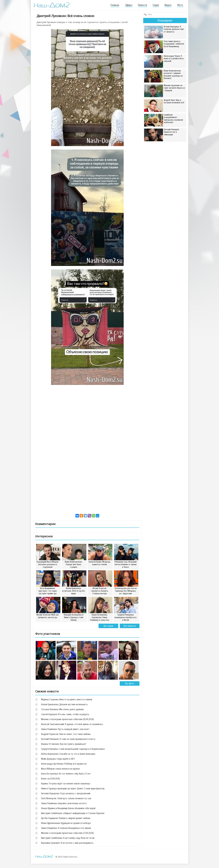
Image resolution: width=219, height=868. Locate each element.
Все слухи (108, 626)
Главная (115, 5)
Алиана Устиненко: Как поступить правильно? (64, 744)
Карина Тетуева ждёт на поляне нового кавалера (66, 784)
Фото (180, 5)
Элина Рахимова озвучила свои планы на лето (64, 803)
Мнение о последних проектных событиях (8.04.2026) (67, 719)
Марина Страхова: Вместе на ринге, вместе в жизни (67, 699)
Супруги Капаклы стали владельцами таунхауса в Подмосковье (73, 749)
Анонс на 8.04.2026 (50, 779)
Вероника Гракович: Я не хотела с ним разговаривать (67, 843)
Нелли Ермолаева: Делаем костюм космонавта (64, 704)
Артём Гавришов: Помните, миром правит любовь (66, 818)
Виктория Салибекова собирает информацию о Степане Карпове (73, 813)
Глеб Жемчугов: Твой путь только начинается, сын (66, 798)
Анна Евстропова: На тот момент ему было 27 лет (66, 774)
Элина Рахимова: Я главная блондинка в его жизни (66, 828)
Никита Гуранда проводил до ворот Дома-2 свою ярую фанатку (73, 789)
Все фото (130, 683)
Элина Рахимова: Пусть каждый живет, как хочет (65, 729)
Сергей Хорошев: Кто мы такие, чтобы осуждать (65, 714)
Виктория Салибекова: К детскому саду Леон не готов (68, 838)
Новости (142, 5)
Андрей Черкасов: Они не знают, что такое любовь (66, 734)
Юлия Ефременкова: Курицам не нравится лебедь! (66, 823)
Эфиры (129, 5)
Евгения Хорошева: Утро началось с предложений (66, 793)
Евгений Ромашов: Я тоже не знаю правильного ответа (68, 739)
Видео (168, 5)
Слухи (156, 5)
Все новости (130, 626)
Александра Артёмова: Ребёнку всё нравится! (64, 764)
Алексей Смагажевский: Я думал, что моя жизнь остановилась (72, 724)
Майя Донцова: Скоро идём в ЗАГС (58, 759)
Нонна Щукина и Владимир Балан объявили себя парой (68, 808)
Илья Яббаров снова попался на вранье (61, 769)
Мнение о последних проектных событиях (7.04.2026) (67, 833)
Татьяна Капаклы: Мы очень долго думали (62, 709)
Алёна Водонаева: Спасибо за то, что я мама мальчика (68, 754)
